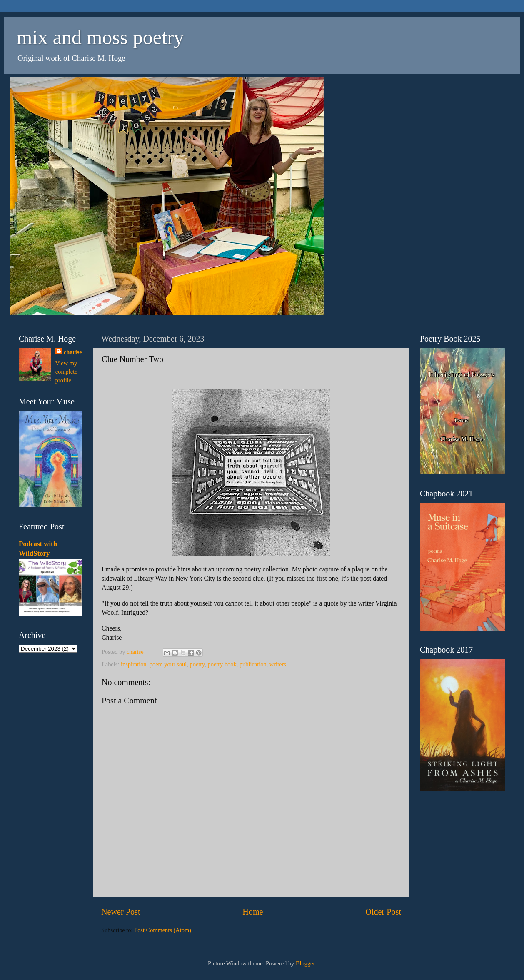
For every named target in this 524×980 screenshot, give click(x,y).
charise (73, 352)
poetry (197, 664)
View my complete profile (66, 372)
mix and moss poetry (100, 37)
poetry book (222, 664)
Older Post (383, 912)
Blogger (305, 963)
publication (253, 664)
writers (278, 664)
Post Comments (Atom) (163, 930)
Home (253, 912)
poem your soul (168, 664)
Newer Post (121, 912)
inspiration (134, 664)
